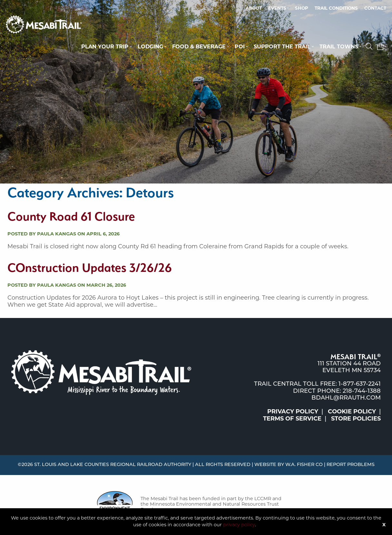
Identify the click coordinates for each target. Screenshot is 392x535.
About (254, 8)
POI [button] (240, 46)
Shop (302, 8)
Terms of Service (292, 419)
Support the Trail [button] (282, 46)
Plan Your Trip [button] (105, 46)
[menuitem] (254, 8)
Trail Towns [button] (339, 46)
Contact (375, 8)
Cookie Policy (352, 411)
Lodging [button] (150, 46)
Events (277, 8)
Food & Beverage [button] (199, 46)
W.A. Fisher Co (304, 465)
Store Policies (356, 419)
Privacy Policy (293, 411)
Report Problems (351, 465)
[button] (370, 46)
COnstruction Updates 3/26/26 (90, 267)
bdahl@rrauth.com (346, 398)
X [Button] (384, 525)
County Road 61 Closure (71, 216)
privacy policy (239, 525)
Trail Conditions (336, 8)
